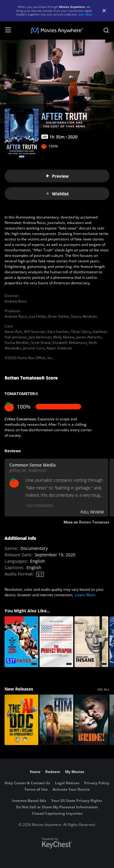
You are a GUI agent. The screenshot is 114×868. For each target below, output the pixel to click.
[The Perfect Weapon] (56, 642)
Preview (57, 176)
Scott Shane (41, 343)
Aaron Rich (13, 332)
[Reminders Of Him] (56, 720)
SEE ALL (103, 689)
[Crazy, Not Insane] (91, 642)
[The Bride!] (91, 720)
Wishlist (57, 194)
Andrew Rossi (16, 301)
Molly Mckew (64, 337)
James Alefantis (89, 337)
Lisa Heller (38, 316)
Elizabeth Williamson (70, 343)
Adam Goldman (59, 348)
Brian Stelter (59, 316)
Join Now (86, 14)
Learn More (85, 595)
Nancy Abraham (84, 316)
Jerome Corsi (34, 348)
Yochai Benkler (17, 343)
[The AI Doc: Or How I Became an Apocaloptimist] (21, 720)
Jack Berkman (40, 337)
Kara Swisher (58, 332)
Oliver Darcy (81, 332)
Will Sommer (35, 332)
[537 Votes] (21, 642)
